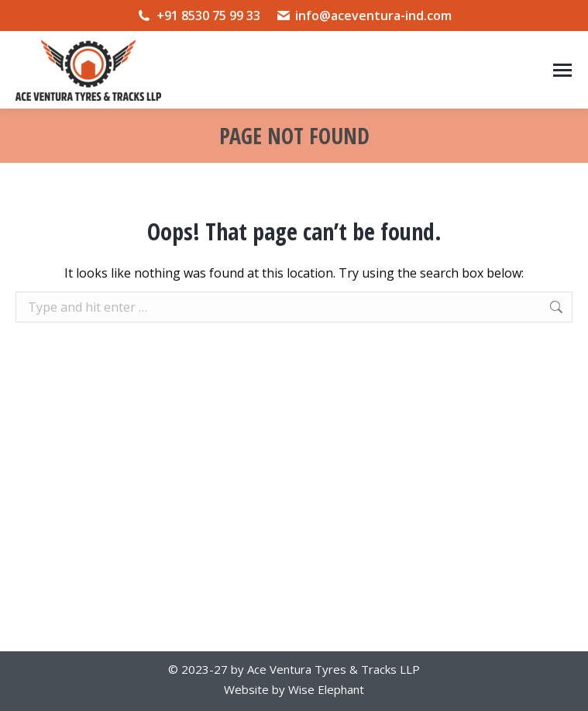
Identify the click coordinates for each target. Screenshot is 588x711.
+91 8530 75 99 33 (198, 16)
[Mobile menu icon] (562, 70)
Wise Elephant (326, 689)
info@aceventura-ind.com (364, 16)
